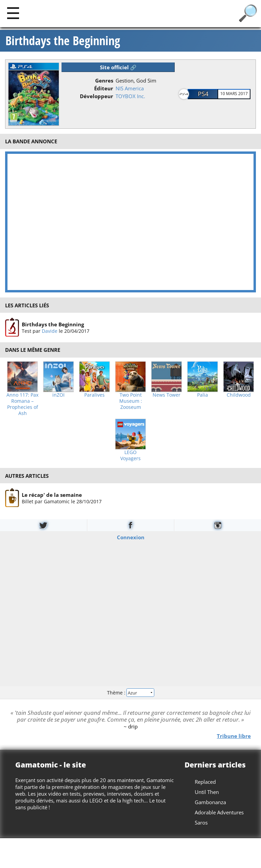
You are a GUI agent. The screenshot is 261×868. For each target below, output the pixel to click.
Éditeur (104, 88)
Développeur (97, 96)
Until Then (207, 792)
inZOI (58, 395)
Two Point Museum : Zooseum (131, 401)
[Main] (13, 13)
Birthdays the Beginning (63, 41)
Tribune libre (234, 736)
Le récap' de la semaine (52, 495)
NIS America (130, 88)
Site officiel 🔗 (118, 67)
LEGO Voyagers (130, 455)
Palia (203, 395)
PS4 (203, 94)
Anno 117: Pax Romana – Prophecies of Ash (22, 404)
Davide (50, 331)
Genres (104, 80)
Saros (201, 822)
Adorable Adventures (219, 812)
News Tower (167, 395)
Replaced (205, 782)
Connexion (131, 537)
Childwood (239, 395)
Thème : (130, 693)
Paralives (94, 395)
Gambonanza (210, 802)
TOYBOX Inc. (130, 96)
